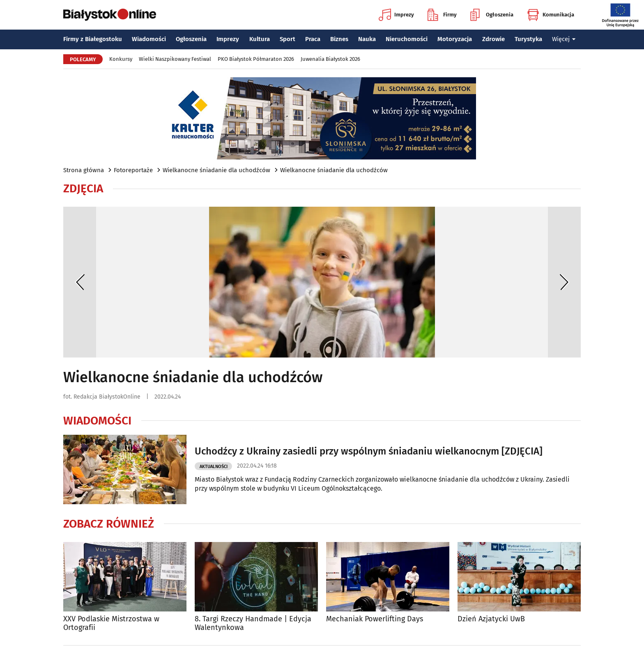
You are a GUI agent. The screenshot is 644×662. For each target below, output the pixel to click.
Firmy (442, 15)
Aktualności (214, 467)
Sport (287, 39)
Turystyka (528, 39)
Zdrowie (493, 39)
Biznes (339, 39)
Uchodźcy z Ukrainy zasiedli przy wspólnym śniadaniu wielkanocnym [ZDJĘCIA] (369, 451)
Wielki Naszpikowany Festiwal (175, 59)
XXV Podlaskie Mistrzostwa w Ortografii (111, 624)
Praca (313, 39)
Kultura (260, 39)
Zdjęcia (83, 189)
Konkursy (121, 59)
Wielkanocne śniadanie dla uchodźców (216, 170)
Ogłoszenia (492, 15)
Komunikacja (551, 15)
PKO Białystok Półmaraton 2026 (256, 59)
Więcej (564, 39)
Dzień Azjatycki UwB (491, 619)
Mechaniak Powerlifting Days (375, 619)
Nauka (367, 39)
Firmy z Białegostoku (93, 39)
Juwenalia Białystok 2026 (330, 59)
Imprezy (396, 15)
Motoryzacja (455, 39)
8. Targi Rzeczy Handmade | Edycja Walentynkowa (253, 624)
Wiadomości (149, 39)
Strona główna (84, 170)
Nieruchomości (407, 39)
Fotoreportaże (133, 170)
